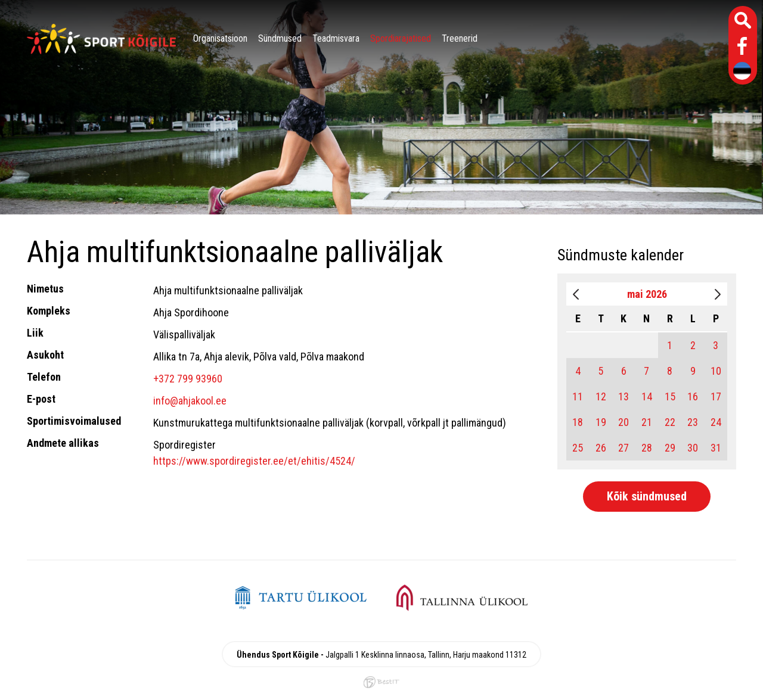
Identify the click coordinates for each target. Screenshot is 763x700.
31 (716, 448)
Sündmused (280, 38)
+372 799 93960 (188, 379)
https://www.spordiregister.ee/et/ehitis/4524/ (254, 461)
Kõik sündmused (647, 496)
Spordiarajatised (401, 38)
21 (647, 422)
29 (670, 448)
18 (578, 422)
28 (647, 448)
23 (693, 422)
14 (647, 396)
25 (578, 448)
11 (578, 396)
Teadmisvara (336, 38)
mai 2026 (647, 294)
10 (716, 371)
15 (670, 396)
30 (693, 448)
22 (670, 422)
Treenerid (460, 38)
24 (716, 422)
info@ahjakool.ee (190, 401)
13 (624, 396)
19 (601, 422)
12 (601, 396)
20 (624, 422)
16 (693, 396)
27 (624, 448)
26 (601, 448)
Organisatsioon (220, 38)
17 (716, 396)
